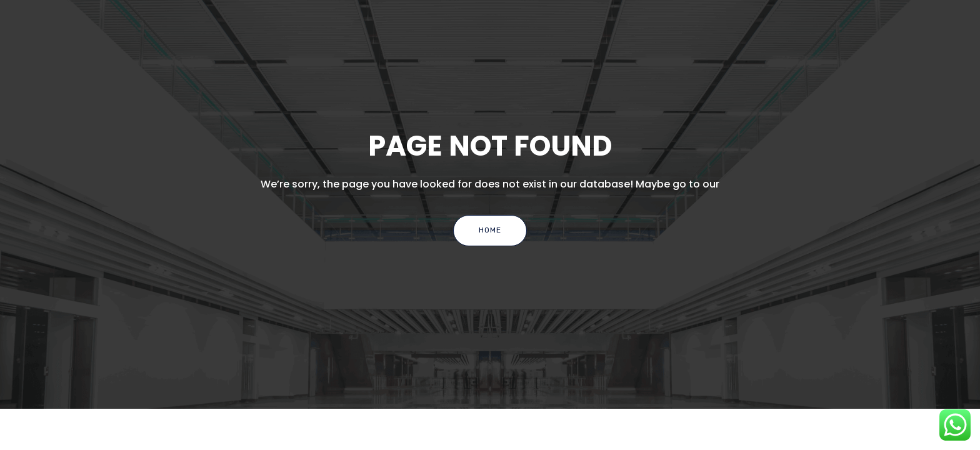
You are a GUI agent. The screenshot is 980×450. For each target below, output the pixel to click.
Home (490, 230)
